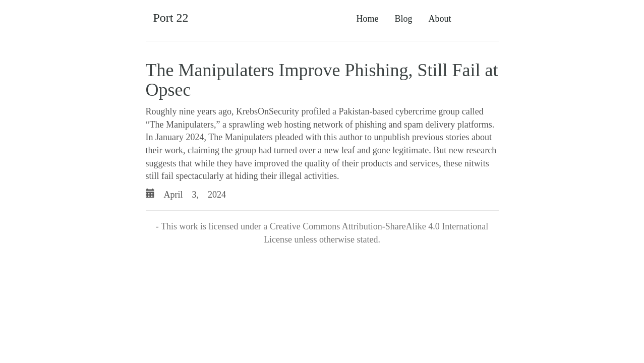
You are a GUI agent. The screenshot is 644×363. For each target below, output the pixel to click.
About (440, 19)
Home (367, 19)
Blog (403, 19)
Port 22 (171, 18)
